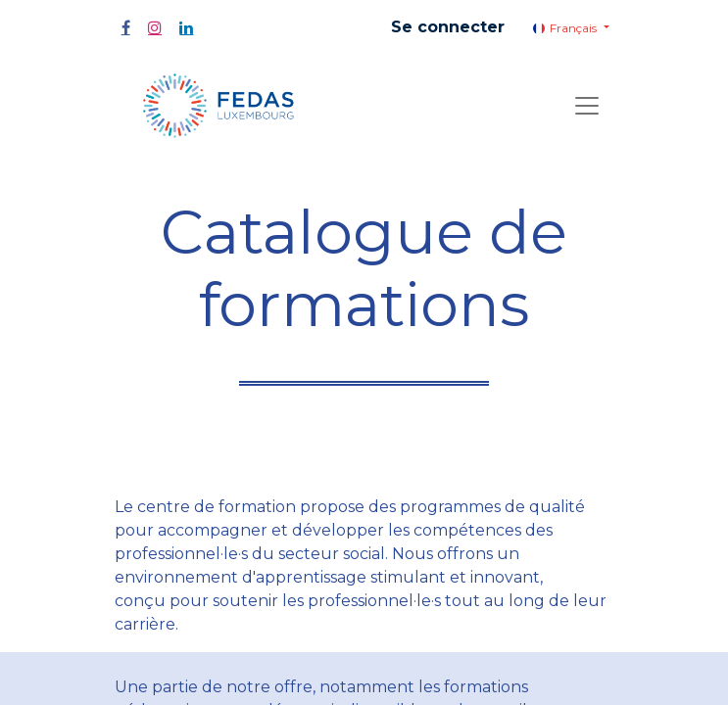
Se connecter (448, 27)
